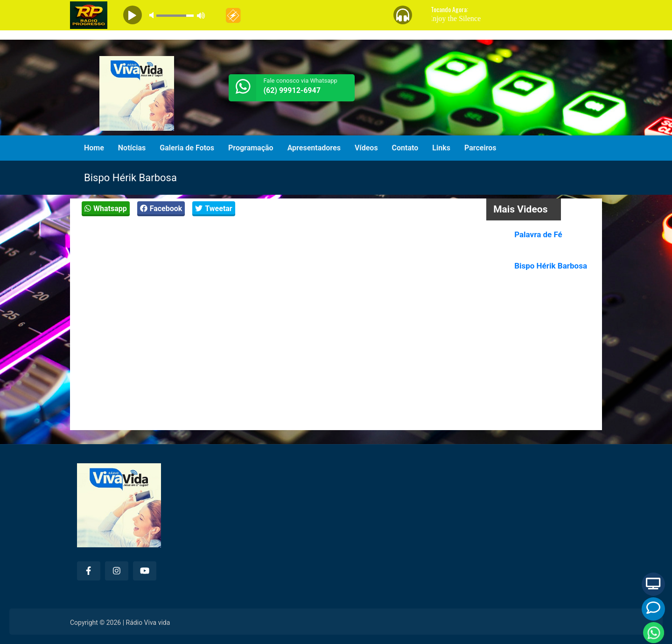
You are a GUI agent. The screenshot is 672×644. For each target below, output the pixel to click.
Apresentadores (314, 148)
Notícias (132, 148)
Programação (251, 148)
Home (94, 148)
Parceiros (480, 148)
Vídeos (366, 148)
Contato (405, 148)
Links (441, 148)
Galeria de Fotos (187, 148)
